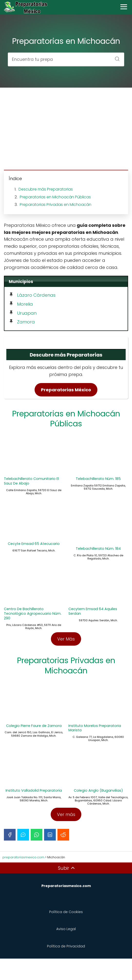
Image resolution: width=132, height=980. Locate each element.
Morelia (25, 304)
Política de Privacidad (66, 967)
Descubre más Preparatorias (46, 189)
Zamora (26, 322)
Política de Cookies (66, 933)
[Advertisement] (66, 129)
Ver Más (66, 651)
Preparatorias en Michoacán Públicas (55, 197)
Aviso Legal (66, 950)
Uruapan (27, 313)
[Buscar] (115, 57)
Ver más (66, 836)
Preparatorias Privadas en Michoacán (56, 205)
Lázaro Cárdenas (36, 295)
